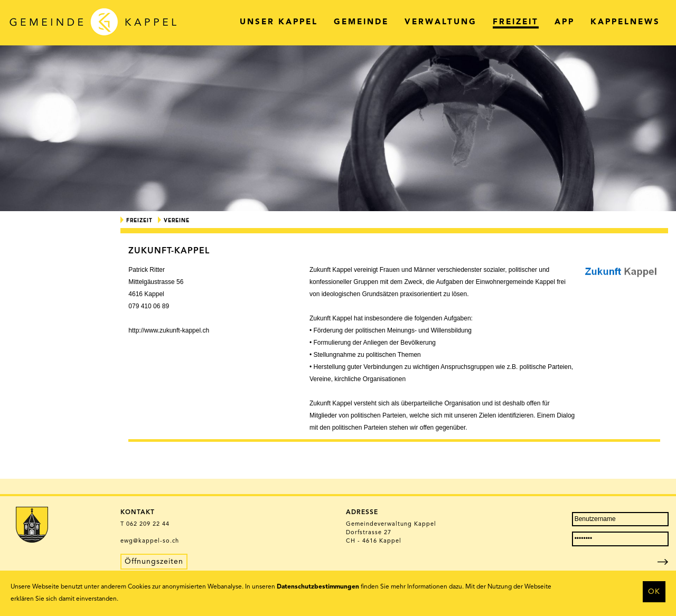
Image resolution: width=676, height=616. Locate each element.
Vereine (177, 221)
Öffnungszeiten (154, 562)
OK (654, 592)
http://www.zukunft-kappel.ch (169, 330)
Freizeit (139, 221)
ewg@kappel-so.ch (150, 541)
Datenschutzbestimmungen (318, 587)
